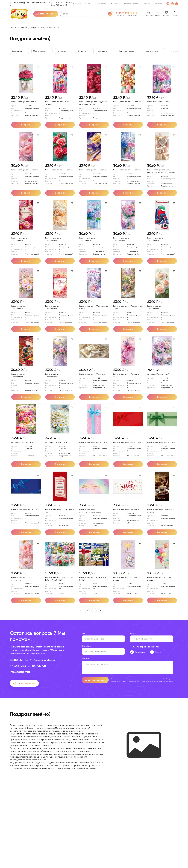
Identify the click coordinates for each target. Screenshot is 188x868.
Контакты (159, 4)
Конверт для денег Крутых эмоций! (57, 103)
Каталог (77, 4)
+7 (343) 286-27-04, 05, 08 (28, 666)
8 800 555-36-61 (127, 13)
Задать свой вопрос (95, 680)
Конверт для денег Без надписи (127, 102)
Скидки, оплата (131, 4)
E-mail (158, 652)
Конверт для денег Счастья (23, 102)
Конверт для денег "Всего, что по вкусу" (161, 511)
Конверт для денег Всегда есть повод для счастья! (93, 103)
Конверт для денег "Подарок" (92, 374)
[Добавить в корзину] (26, 125)
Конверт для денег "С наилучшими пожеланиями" (91, 511)
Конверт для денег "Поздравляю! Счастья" (94, 307)
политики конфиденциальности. (161, 681)
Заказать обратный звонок (127, 15)
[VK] (168, 4)
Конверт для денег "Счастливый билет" (60, 511)
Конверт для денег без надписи (25, 170)
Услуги (88, 4)
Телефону (140, 652)
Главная (14, 28)
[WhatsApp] (172, 4)
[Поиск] (110, 14)
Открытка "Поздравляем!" (22, 442)
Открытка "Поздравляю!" (158, 102)
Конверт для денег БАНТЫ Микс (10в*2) (93, 579)
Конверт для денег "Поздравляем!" (156, 307)
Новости (147, 4)
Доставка (115, 4)
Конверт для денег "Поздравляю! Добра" (128, 307)
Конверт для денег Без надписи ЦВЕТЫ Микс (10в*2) (59, 579)
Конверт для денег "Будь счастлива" (22, 579)
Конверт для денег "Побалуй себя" (126, 375)
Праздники (35, 28)
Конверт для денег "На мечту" (127, 509)
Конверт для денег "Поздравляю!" (20, 239)
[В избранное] (38, 67)
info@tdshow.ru (20, 672)
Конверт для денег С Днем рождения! (125, 579)
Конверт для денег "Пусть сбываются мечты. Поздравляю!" (162, 171)
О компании (101, 4)
